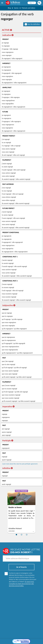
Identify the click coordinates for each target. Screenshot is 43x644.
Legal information (30, 640)
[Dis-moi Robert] (21, 607)
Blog (9, 8)
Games (16, 8)
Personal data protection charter (13, 640)
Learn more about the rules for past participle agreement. (20, 464)
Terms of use (19, 642)
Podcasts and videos (29, 8)
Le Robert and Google (30, 642)
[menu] (2, 3)
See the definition (34, 24)
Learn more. (34, 637)
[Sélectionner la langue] (32, 3)
